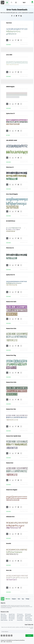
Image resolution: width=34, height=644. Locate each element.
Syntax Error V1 (10, 113)
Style (19, 599)
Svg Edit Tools (12, 614)
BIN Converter (12, 617)
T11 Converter (20, 619)
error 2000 (9, 55)
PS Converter (28, 617)
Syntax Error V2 (10, 275)
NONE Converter (4, 620)
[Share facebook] (12, 16)
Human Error (10, 463)
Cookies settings (29, 620)
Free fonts (3, 3)
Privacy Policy (20, 620)
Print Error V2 (10, 248)
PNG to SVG (3, 614)
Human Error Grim (11, 382)
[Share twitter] (17, 16)
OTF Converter (28, 614)
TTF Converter (20, 614)
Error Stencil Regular (12, 194)
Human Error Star (11, 409)
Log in (24, 3)
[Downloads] (13, 40)
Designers (14, 599)
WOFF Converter (20, 616)
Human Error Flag (11, 355)
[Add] (7, 40)
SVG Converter (4, 616)
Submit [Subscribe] (29, 636)
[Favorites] (10, 40)
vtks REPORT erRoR (12, 140)
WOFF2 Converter (29, 616)
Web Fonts (8, 599)
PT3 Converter (20, 617)
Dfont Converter (28, 619)
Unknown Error (10, 517)
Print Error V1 (10, 167)
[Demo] (21, 40)
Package (27, 599)
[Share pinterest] (19, 16)
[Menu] (16, 3)
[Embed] (18, 40)
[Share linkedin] (22, 16)
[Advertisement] (17, 49)
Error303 (9, 543)
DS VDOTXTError (11, 221)
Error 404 (9, 570)
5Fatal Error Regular (12, 490)
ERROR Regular (10, 87)
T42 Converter (12, 619)
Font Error (9, 23)
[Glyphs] (16, 40)
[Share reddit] (15, 16)
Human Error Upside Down (14, 436)
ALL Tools (11, 620)
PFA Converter (4, 617)
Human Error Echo (11, 328)
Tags (23, 599)
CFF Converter (4, 619)
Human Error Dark (11, 302)
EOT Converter (12, 616)
